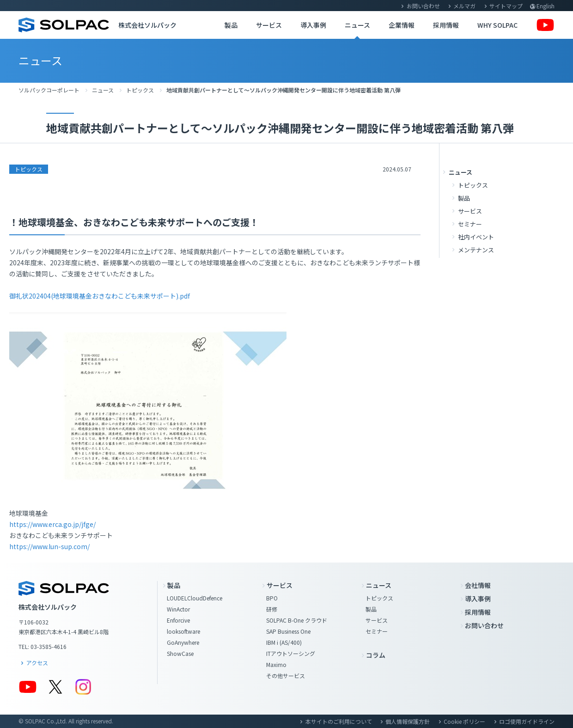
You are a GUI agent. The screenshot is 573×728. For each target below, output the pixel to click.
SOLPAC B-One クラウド (297, 620)
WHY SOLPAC (497, 25)
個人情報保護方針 (408, 721)
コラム (376, 655)
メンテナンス (476, 250)
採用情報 (446, 25)
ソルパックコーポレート (49, 90)
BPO (272, 598)
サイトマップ (506, 6)
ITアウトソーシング (291, 653)
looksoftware (183, 631)
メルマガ (464, 6)
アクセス (37, 663)
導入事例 (313, 25)
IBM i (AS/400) (284, 642)
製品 (231, 25)
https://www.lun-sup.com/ (49, 546)
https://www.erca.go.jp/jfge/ (52, 524)
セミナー (470, 224)
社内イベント (476, 237)
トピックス (140, 90)
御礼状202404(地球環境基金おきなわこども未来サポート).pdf (100, 296)
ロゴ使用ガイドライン (527, 721)
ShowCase (180, 653)
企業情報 (402, 25)
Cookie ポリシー (464, 721)
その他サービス (286, 676)
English (546, 6)
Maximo (276, 664)
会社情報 (478, 585)
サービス (269, 25)
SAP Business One (288, 631)
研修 (272, 609)
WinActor (178, 609)
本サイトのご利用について (339, 721)
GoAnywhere (183, 642)
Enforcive (178, 620)
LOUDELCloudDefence (195, 598)
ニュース (357, 25)
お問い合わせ (423, 6)
